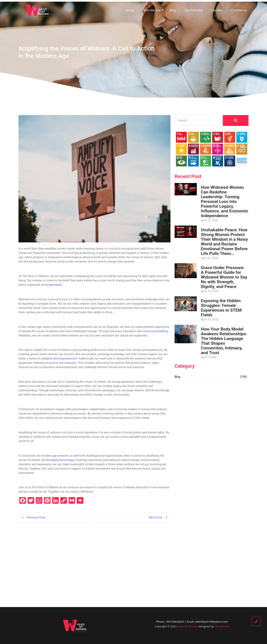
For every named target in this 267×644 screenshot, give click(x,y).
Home (130, 10)
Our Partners (194, 10)
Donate (217, 10)
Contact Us (239, 10)
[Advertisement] (212, 413)
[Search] (199, 120)
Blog (173, 10)
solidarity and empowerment (59, 358)
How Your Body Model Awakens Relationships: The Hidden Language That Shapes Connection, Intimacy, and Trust (224, 341)
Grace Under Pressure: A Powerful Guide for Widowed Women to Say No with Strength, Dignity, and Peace (224, 277)
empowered (54, 285)
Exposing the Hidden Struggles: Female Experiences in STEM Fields (221, 308)
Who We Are (152, 10)
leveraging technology (60, 460)
